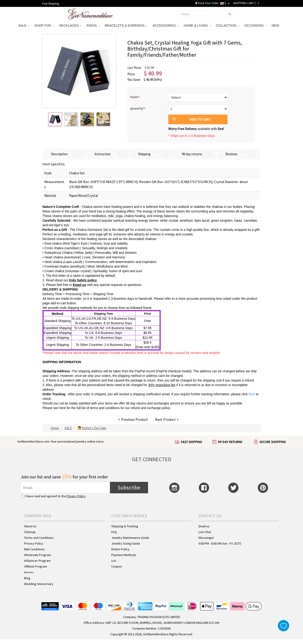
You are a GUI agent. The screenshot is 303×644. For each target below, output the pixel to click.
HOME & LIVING (197, 25)
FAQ (114, 532)
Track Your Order (207, 3)
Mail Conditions (34, 549)
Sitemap (30, 532)
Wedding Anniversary (39, 584)
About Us (30, 526)
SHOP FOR (44, 25)
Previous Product (133, 419)
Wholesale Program (38, 555)
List (114, 561)
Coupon (117, 566)
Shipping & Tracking (125, 526)
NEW (276, 25)
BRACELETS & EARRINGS (126, 25)
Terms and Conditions (39, 538)
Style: (135, 97)
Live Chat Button (283, 626)
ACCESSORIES (166, 25)
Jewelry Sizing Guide (126, 543)
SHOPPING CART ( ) (246, 3)
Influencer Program (37, 561)
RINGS (93, 25)
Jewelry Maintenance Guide (130, 538)
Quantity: (138, 109)
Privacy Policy (76, 496)
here (62, 408)
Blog (27, 578)
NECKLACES (70, 25)
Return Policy (120, 549)
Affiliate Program (36, 566)
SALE (24, 25)
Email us (204, 526)
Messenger (206, 538)
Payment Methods (124, 555)
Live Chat (205, 532)
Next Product (167, 419)
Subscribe (129, 487)
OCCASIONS (255, 25)
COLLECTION (228, 25)
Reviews (29, 572)
